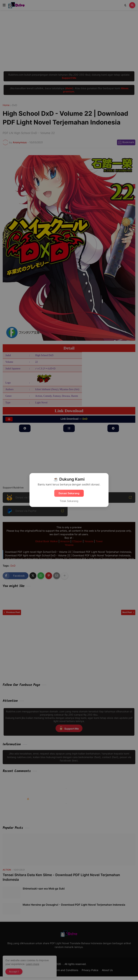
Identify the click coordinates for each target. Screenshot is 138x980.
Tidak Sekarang (69, 501)
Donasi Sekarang (69, 493)
